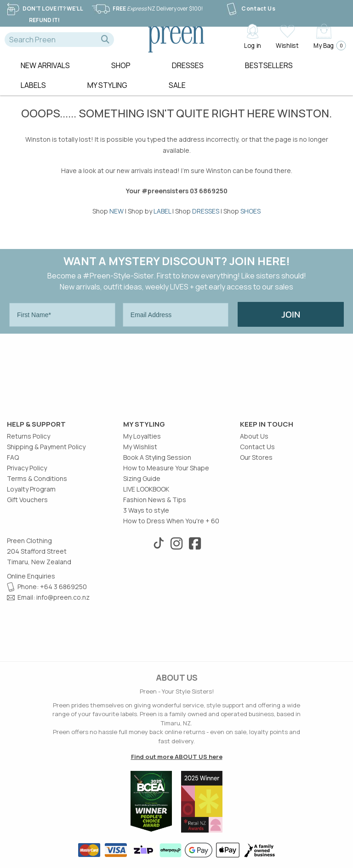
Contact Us (250, 9)
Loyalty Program (31, 489)
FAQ (13, 457)
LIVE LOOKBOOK (146, 489)
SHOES (251, 211)
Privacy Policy (27, 468)
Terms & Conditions (37, 478)
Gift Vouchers (27, 500)
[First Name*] (62, 315)
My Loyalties (142, 436)
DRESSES (206, 211)
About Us (254, 436)
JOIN (291, 314)
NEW (117, 211)
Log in (253, 45)
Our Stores (256, 457)
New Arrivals (45, 65)
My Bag (327, 45)
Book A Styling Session (157, 457)
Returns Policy (28, 436)
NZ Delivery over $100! (147, 9)
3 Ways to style (146, 510)
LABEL (162, 211)
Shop (121, 65)
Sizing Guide (142, 478)
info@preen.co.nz (63, 597)
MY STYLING (107, 85)
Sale (177, 85)
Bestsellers (269, 65)
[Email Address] (176, 315)
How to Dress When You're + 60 (171, 521)
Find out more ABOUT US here (177, 757)
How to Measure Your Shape (166, 468)
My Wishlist (140, 447)
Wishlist (287, 45)
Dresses (188, 65)
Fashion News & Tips (155, 500)
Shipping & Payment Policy (46, 447)
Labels (33, 85)
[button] (105, 40)
